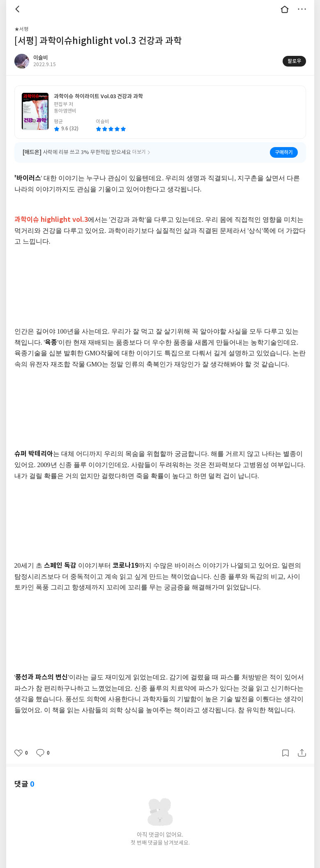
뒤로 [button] (18, 9)
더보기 (302, 9)
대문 (285, 9)
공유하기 (302, 753)
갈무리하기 (285, 753)
